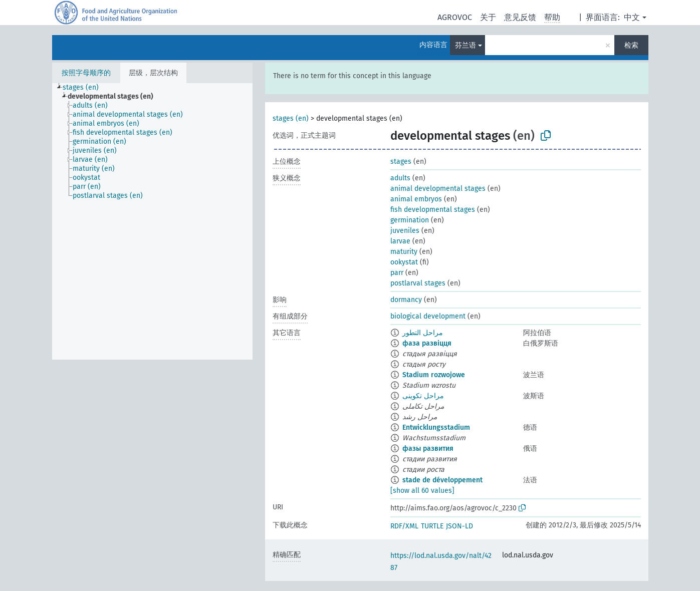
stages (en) (291, 118)
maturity (404, 252)
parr (397, 273)
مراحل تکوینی (423, 396)
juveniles (405, 231)
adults (400, 178)
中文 (632, 17)
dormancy (406, 300)
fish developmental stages (433, 210)
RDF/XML (404, 526)
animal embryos (416, 199)
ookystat (404, 262)
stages (401, 162)
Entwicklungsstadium (436, 427)
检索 (631, 45)
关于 (488, 17)
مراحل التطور (423, 333)
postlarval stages (418, 283)
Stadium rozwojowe (434, 375)
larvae (400, 241)
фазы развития (428, 449)
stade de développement (442, 480)
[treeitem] (85, 88)
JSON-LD (459, 526)
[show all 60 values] (422, 491)
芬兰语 (465, 45)
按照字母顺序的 (86, 73)
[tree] (152, 221)
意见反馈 (520, 17)
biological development (428, 316)
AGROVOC (455, 17)
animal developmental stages (438, 189)
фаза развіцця (427, 343)
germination (410, 220)
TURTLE (432, 526)
